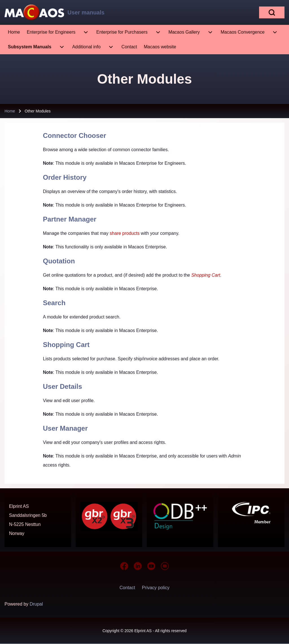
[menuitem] (14, 32)
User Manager (65, 428)
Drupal (36, 604)
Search (54, 303)
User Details (63, 386)
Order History (65, 177)
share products (125, 233)
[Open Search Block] (272, 12)
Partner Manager (70, 219)
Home (10, 111)
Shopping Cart (66, 345)
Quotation (59, 261)
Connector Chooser (75, 135)
